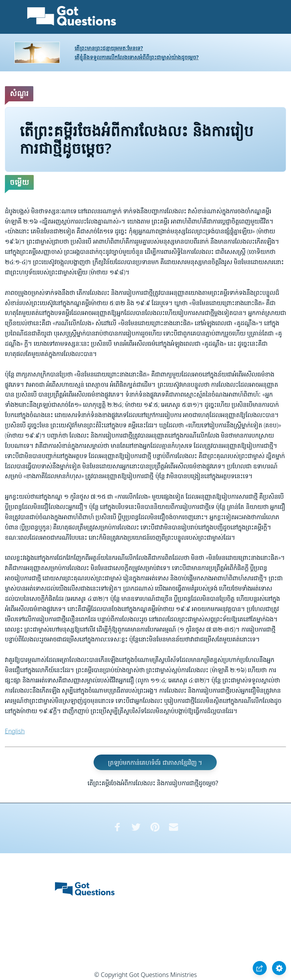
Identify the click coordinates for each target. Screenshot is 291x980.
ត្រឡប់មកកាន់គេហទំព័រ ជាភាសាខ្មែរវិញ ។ (155, 763)
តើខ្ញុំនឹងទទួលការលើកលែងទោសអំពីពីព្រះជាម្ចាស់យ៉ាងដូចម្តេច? (137, 57)
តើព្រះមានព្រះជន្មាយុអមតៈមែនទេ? (109, 48)
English (15, 731)
